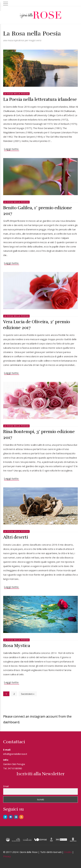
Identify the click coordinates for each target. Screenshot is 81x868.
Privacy (7, 856)
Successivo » (28, 694)
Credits (68, 852)
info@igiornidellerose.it (15, 754)
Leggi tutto (11, 149)
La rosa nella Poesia (16, 94)
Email (6, 786)
